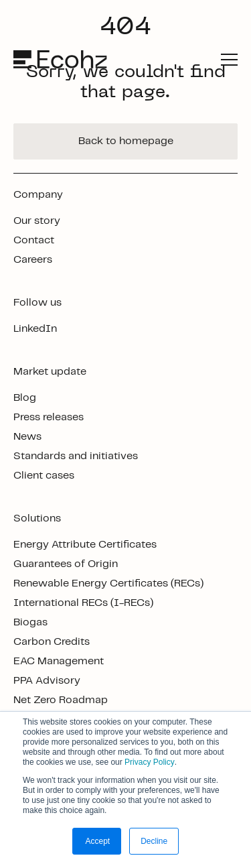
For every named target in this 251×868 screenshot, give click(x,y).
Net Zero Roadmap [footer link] (61, 700)
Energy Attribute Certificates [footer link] (85, 545)
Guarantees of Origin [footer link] (66, 564)
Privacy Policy (150, 762)
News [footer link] (27, 437)
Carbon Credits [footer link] (52, 642)
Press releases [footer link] (49, 417)
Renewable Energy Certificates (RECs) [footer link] (108, 583)
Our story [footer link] (37, 221)
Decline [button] (154, 841)
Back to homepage (126, 141)
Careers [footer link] (33, 260)
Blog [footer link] (25, 398)
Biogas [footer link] (30, 622)
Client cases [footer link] (44, 476)
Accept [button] (97, 841)
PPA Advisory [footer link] (47, 681)
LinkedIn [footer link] (35, 329)
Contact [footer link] (34, 240)
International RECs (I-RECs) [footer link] (83, 603)
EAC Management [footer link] (59, 661)
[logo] (62, 59)
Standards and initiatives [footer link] (76, 456)
